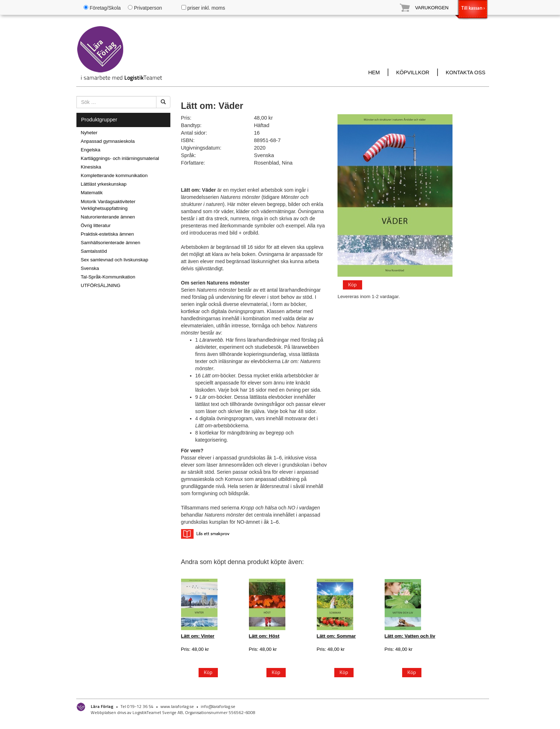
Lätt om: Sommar (336, 636)
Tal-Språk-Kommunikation (108, 277)
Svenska (90, 268)
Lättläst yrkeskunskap (104, 184)
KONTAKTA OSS (466, 72)
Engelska (91, 150)
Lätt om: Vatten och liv (410, 636)
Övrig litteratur (96, 225)
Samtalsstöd (94, 251)
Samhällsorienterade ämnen (111, 243)
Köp (352, 284)
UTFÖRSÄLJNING (101, 285)
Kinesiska (91, 167)
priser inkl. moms (203, 8)
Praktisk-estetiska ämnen (107, 234)
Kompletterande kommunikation (114, 175)
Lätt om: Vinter (198, 636)
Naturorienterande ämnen (108, 217)
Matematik (92, 193)
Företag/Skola (102, 8)
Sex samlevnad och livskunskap (114, 260)
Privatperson (145, 8)
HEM (374, 72)
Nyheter (89, 133)
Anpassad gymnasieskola (108, 141)
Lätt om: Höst (264, 636)
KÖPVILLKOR (413, 72)
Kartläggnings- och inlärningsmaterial (120, 158)
